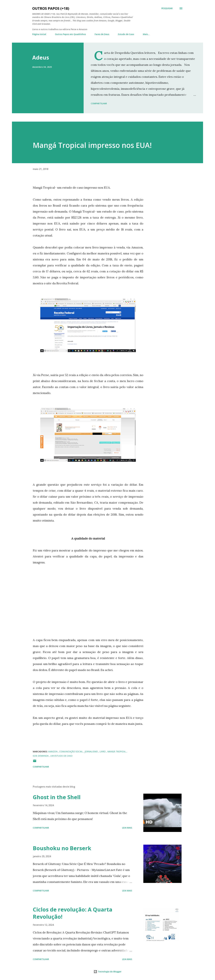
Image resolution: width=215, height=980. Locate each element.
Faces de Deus (102, 34)
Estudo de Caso (126, 34)
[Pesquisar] (167, 8)
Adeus (41, 58)
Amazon (53, 752)
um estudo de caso (61, 756)
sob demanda (41, 756)
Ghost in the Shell (57, 797)
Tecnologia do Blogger (107, 972)
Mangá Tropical (117, 752)
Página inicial (39, 34)
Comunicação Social (71, 752)
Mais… (146, 34)
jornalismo (92, 752)
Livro (103, 752)
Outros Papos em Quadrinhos (70, 34)
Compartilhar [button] (99, 103)
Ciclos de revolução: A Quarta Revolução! (73, 913)
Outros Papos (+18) (51, 8)
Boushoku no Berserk (62, 848)
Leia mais (127, 828)
